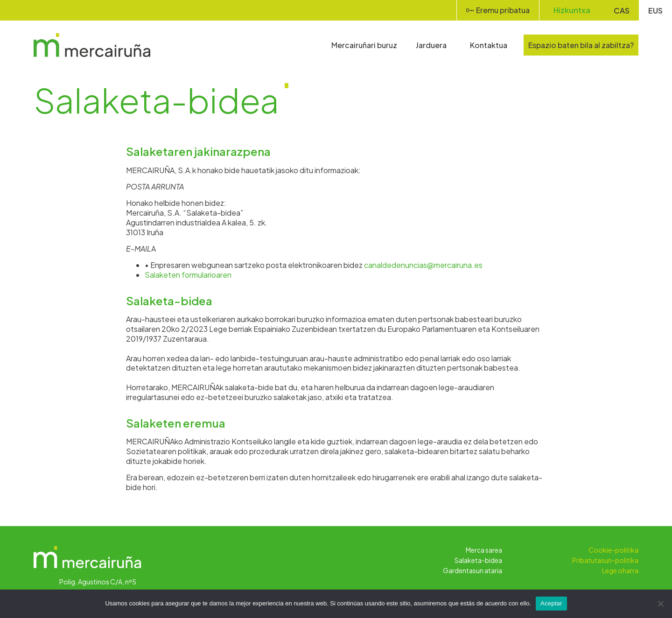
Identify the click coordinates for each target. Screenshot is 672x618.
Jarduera (434, 45)
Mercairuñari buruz (364, 45)
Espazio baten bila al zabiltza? (581, 45)
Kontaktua (489, 45)
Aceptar (551, 603)
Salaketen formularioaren (188, 275)
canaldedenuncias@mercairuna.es (423, 265)
